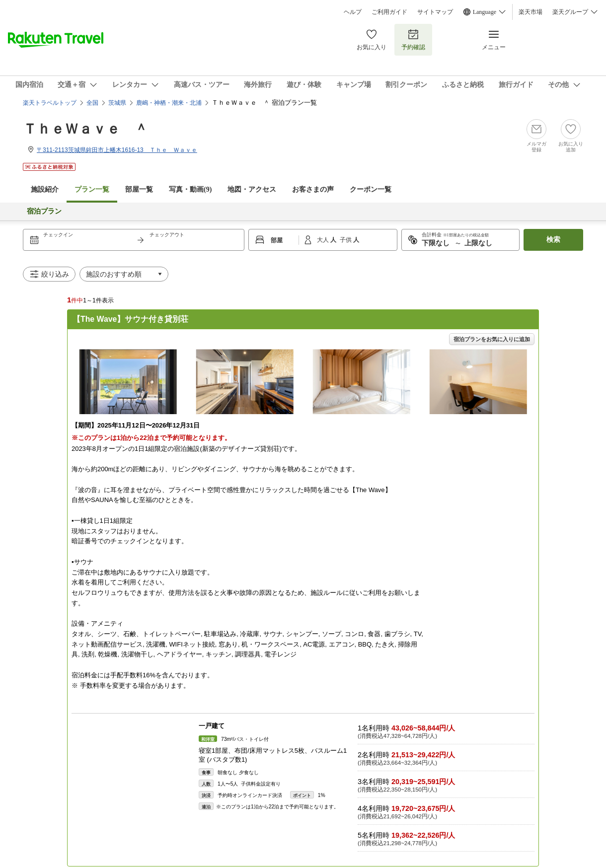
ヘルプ (353, 12)
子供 (346, 240)
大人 (324, 240)
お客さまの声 (313, 189)
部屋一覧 (139, 189)
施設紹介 (45, 189)
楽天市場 (530, 12)
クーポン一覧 (371, 189)
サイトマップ (435, 12)
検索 (553, 240)
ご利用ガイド (389, 12)
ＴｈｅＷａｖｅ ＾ (85, 129)
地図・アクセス (252, 189)
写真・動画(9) (190, 189)
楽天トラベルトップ (50, 103)
